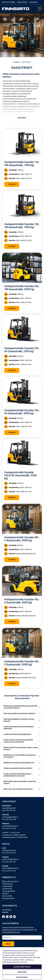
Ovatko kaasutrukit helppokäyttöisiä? (17, 734)
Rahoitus (5, 893)
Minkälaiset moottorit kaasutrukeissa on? (19, 763)
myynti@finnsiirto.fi (9, 808)
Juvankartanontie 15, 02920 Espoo (15, 837)
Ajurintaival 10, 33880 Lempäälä (14, 835)
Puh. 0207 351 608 (9, 819)
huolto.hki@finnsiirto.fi (10, 868)
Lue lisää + (22, 118)
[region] (22, 964)
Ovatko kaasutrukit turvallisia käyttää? (18, 768)
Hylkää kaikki (22, 972)
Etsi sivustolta (7, 896)
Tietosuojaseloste (9, 891)
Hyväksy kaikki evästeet (22, 967)
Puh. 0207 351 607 (9, 853)
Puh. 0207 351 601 (9, 810)
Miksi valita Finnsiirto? (10, 881)
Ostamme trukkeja (8, 2)
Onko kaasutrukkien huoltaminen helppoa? (19, 713)
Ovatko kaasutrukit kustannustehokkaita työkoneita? (19, 728)
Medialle (5, 912)
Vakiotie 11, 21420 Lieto (11, 832)
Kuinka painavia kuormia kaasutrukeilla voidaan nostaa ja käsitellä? (18, 741)
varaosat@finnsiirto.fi (10, 817)
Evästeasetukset (8, 898)
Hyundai (16, 62)
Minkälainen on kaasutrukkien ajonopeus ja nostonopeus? (20, 756)
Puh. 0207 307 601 (9, 862)
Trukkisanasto (7, 884)
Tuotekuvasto (7, 889)
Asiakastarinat (7, 886)
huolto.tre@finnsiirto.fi (10, 859)
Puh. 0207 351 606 (9, 828)
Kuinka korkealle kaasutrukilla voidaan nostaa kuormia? (21, 749)
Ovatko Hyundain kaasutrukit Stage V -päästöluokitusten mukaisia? (18, 775)
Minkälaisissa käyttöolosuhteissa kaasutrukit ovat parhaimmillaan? (20, 707)
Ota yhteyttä (7, 910)
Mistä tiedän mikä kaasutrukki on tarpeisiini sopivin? (20, 782)
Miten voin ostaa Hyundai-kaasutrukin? (18, 789)
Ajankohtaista (22, 2)
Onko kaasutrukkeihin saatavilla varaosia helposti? (19, 720)
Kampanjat (33, 2)
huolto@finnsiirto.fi (9, 850)
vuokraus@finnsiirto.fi (10, 826)
